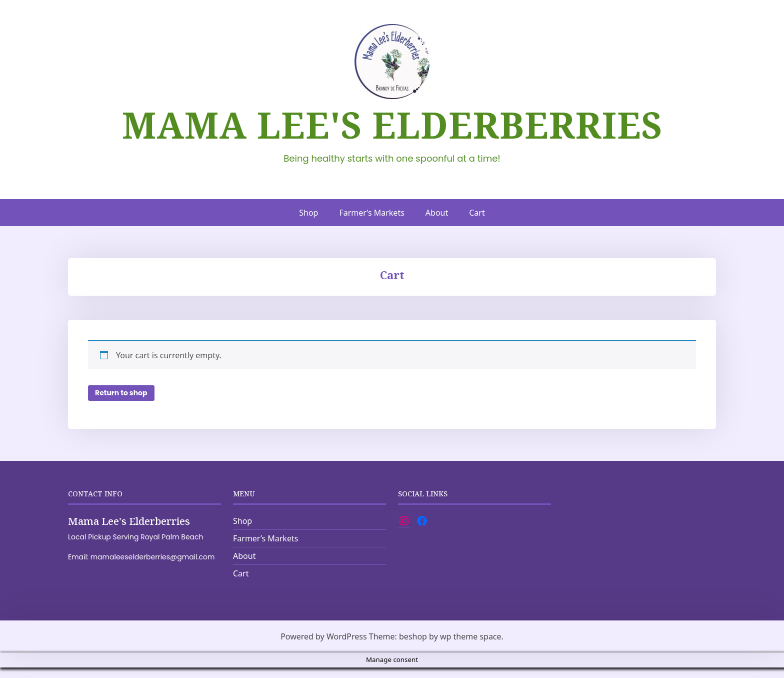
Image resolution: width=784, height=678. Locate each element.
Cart (477, 213)
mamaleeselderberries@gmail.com (153, 570)
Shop (308, 213)
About (437, 213)
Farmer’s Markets (371, 213)
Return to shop (121, 404)
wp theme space (471, 647)
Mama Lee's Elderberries (392, 125)
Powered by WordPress (323, 647)
